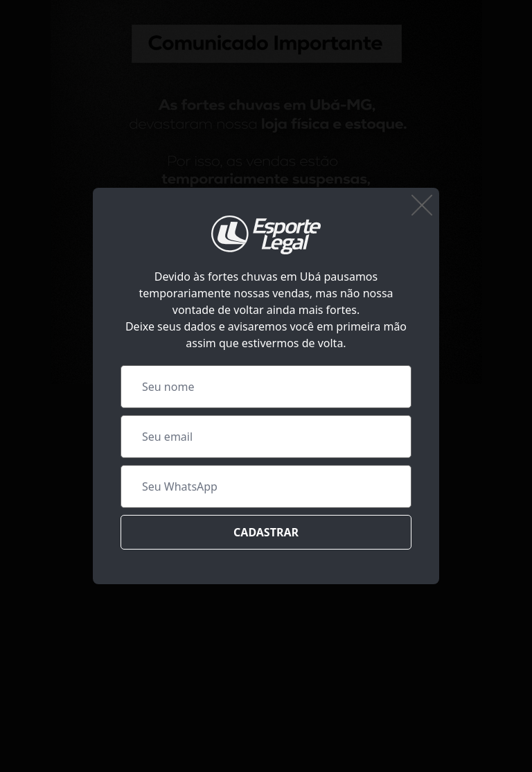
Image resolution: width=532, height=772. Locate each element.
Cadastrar (266, 532)
